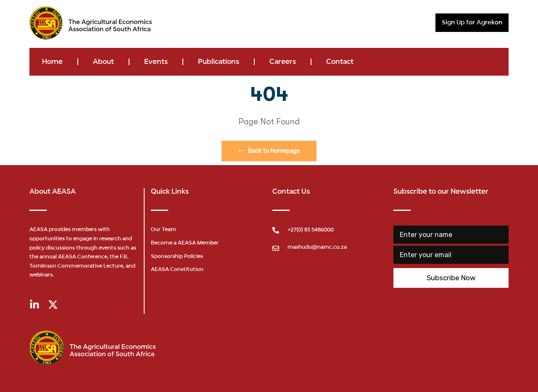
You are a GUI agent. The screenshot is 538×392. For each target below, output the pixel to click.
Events (156, 62)
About (103, 62)
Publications (219, 62)
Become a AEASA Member (185, 243)
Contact (340, 62)
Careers (283, 62)
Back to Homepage (269, 151)
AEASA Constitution (177, 270)
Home (52, 62)
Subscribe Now (451, 278)
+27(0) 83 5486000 (311, 230)
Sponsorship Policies (177, 257)
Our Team (164, 230)
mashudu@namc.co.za (317, 247)
